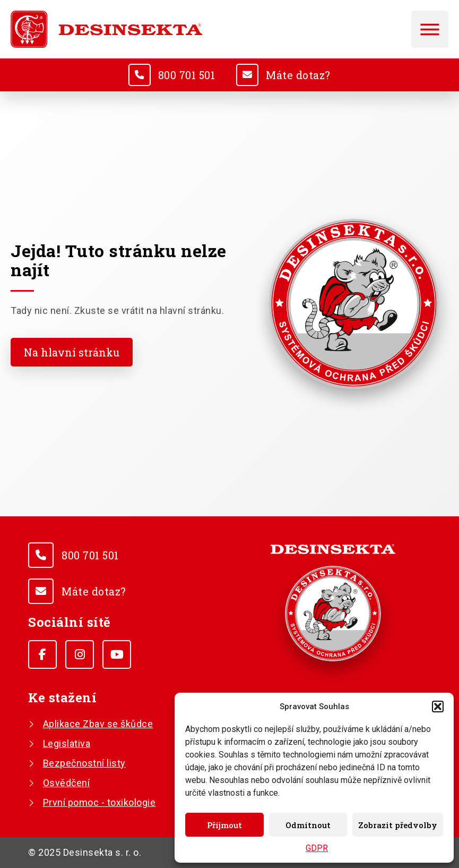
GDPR (317, 848)
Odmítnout (308, 825)
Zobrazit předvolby (398, 825)
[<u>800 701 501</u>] (138, 75)
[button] (438, 707)
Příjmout (224, 825)
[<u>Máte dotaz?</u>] (248, 75)
